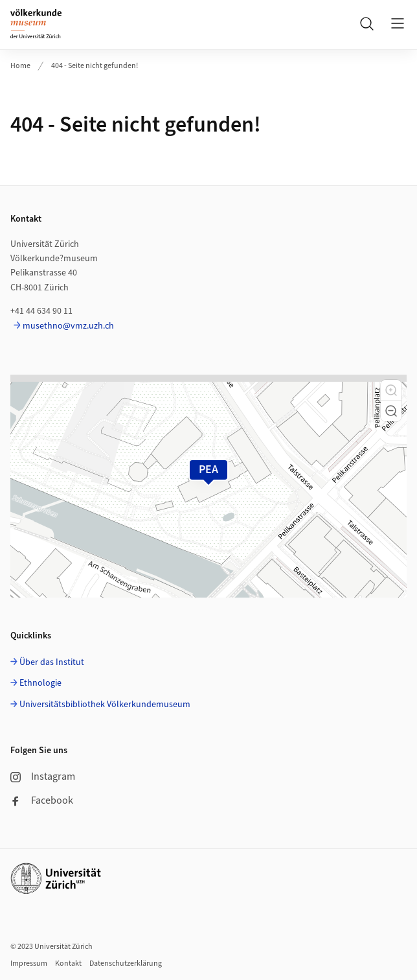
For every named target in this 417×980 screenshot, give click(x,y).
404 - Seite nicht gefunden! (95, 66)
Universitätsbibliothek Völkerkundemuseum (105, 705)
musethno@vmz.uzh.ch (68, 326)
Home (20, 66)
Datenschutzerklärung (126, 963)
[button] (391, 390)
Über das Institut (52, 662)
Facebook (42, 800)
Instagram (43, 776)
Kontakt (68, 963)
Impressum (29, 963)
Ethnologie (40, 683)
